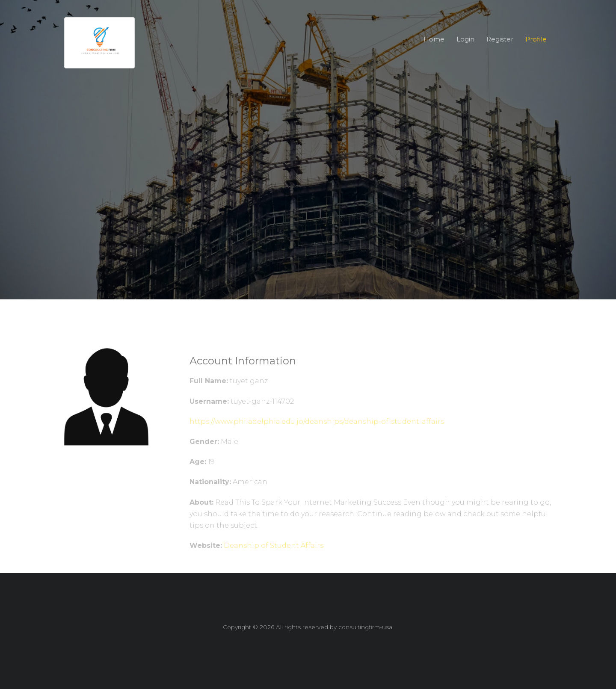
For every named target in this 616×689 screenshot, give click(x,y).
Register (500, 39)
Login (465, 39)
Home (434, 39)
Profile (536, 39)
